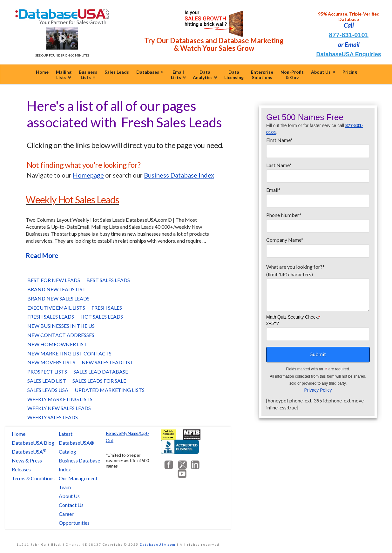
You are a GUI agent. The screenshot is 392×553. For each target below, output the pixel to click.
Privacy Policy (318, 390)
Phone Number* (318, 221)
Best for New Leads (54, 280)
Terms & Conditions (33, 478)
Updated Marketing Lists (110, 390)
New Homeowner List (57, 344)
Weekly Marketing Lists (60, 399)
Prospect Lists (47, 371)
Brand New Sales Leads (58, 298)
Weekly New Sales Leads (59, 408)
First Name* (318, 146)
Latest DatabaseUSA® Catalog (77, 443)
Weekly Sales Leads (53, 417)
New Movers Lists (51, 362)
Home (19, 434)
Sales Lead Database (101, 371)
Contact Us (71, 505)
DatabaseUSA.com (158, 544)
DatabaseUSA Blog (33, 443)
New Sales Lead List (108, 362)
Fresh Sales (107, 308)
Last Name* (318, 171)
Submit (318, 354)
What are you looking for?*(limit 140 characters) (318, 274)
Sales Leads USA (48, 390)
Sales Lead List (47, 381)
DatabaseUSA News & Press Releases (29, 460)
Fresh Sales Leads (51, 317)
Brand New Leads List (57, 289)
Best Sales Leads (108, 280)
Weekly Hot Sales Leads (72, 199)
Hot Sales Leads (102, 317)
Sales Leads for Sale (99, 381)
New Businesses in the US (61, 326)
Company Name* (318, 246)
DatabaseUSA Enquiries (348, 54)
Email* (318, 196)
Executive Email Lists (56, 308)
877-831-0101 (349, 35)
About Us (69, 496)
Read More (42, 255)
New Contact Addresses (61, 335)
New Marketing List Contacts (69, 353)
